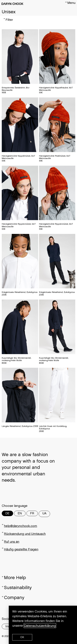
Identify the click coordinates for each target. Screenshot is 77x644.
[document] (38, 322)
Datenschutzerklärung (40, 626)
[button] (22, 637)
